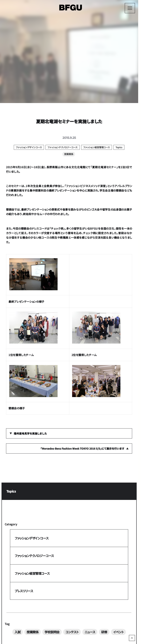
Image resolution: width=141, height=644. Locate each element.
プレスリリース (24, 591)
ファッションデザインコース (32, 538)
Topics (11, 491)
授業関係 (33, 632)
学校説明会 (52, 632)
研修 (104, 632)
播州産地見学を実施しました (30, 433)
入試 (18, 632)
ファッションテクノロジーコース (34, 556)
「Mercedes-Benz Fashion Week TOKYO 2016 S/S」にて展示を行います (82, 448)
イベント (118, 632)
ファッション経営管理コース (32, 573)
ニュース (90, 632)
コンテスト (72, 632)
